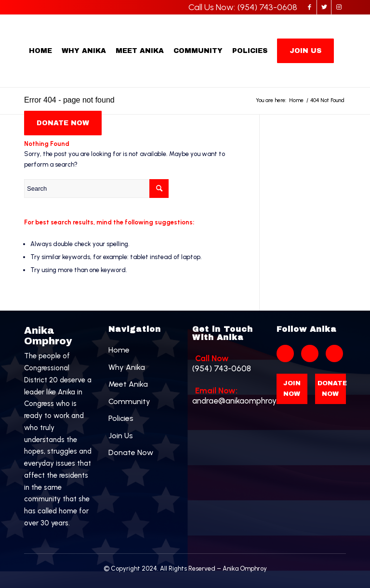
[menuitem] (40, 51)
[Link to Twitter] (324, 7)
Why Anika (127, 367)
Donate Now (131, 452)
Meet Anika (128, 384)
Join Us (121, 436)
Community (129, 401)
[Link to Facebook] (310, 7)
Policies (121, 418)
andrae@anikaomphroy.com (227, 396)
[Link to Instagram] (339, 7)
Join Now (292, 388)
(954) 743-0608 (227, 363)
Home (119, 350)
